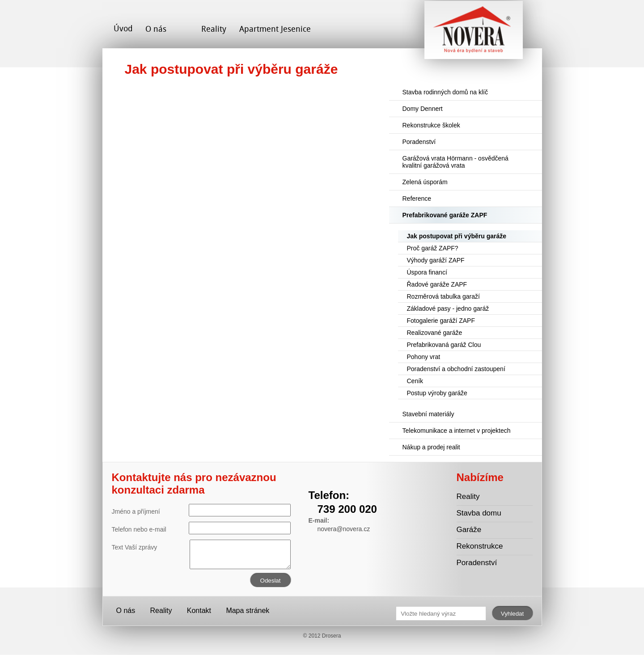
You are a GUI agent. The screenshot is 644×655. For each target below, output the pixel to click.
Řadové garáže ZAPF (437, 284)
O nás (156, 29)
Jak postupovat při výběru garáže (457, 236)
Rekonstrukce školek (431, 125)
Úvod (123, 28)
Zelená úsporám (425, 182)
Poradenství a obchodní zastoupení (456, 369)
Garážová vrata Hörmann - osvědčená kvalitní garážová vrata (455, 162)
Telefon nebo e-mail (201, 528)
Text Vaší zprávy (201, 547)
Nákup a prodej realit (431, 447)
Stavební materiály (428, 414)
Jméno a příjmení (201, 510)
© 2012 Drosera (322, 636)
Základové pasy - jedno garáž (448, 308)
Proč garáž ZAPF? (433, 248)
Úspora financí (427, 272)
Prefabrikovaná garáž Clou (444, 345)
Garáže (469, 530)
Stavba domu (479, 513)
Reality (214, 29)
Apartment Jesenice (275, 29)
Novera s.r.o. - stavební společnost (474, 33)
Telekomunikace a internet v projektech (457, 431)
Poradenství (419, 142)
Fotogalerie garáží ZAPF (441, 321)
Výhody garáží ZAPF (436, 260)
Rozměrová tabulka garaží (443, 296)
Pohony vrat (424, 357)
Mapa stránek (248, 611)
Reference (417, 199)
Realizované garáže (435, 333)
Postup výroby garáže (437, 393)
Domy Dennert (423, 109)
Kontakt (199, 611)
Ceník (415, 381)
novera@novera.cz (344, 529)
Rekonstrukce (480, 546)
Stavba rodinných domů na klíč (445, 92)
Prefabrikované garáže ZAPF (445, 215)
